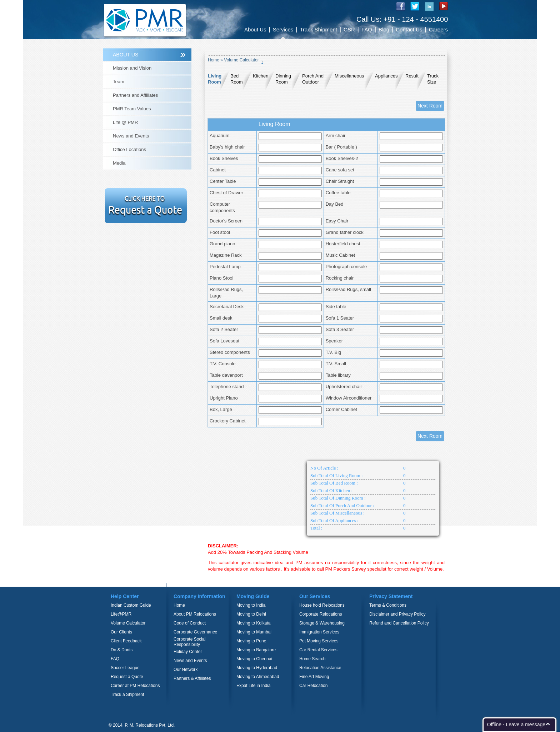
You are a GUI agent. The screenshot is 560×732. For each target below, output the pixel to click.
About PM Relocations (195, 614)
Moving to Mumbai (254, 632)
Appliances (386, 76)
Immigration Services (319, 632)
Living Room (215, 79)
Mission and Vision (132, 68)
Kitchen (261, 76)
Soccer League (125, 668)
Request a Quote (127, 677)
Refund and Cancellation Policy (399, 623)
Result (412, 76)
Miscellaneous (349, 76)
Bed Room (237, 79)
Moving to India (251, 605)
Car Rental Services (318, 650)
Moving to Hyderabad (257, 668)
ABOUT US (126, 55)
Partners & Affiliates (192, 678)
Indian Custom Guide (131, 605)
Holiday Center (188, 652)
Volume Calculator (128, 623)
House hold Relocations (322, 605)
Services (283, 29)
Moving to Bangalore (256, 650)
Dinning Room (283, 79)
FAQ (367, 29)
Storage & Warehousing (322, 623)
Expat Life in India (253, 686)
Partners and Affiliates (135, 95)
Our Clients (121, 632)
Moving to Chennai (254, 659)
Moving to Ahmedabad (258, 677)
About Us (255, 29)
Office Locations (129, 149)
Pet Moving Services (319, 641)
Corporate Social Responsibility (189, 642)
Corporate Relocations (321, 614)
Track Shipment (318, 29)
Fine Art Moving (314, 677)
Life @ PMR (125, 122)
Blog (384, 29)
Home (214, 60)
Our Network (186, 670)
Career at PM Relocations (135, 686)
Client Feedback (126, 641)
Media (119, 163)
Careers (438, 29)
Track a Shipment (127, 695)
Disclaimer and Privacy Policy (397, 614)
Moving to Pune (251, 641)
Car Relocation (313, 686)
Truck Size (433, 79)
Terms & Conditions (388, 605)
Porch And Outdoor (313, 79)
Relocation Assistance (320, 668)
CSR (349, 29)
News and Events (131, 136)
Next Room (430, 106)
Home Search (312, 659)
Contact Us (409, 29)
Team (119, 82)
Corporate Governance (195, 632)
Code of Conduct (190, 623)
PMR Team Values (132, 109)
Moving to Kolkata (253, 623)
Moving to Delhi (251, 614)
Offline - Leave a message (516, 725)
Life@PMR (121, 614)
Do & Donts (122, 650)
